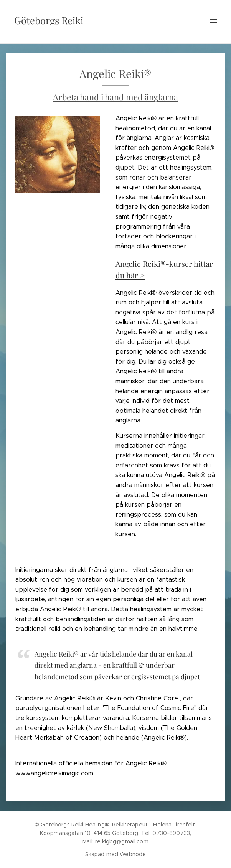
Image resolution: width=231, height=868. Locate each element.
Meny (214, 22)
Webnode (133, 854)
